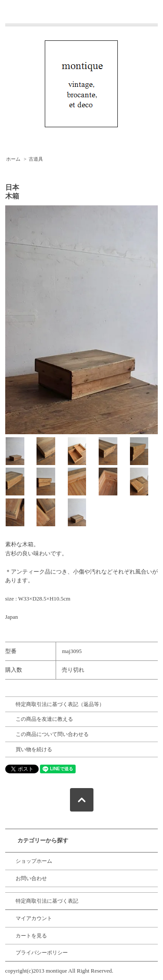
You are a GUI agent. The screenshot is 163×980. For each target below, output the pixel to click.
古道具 (36, 159)
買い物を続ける (34, 749)
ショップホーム (34, 861)
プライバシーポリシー (42, 953)
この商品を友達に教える (44, 719)
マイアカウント (34, 918)
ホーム (13, 159)
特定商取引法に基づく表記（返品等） (60, 704)
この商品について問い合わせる (52, 734)
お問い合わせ (31, 878)
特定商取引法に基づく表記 (47, 901)
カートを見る (31, 936)
